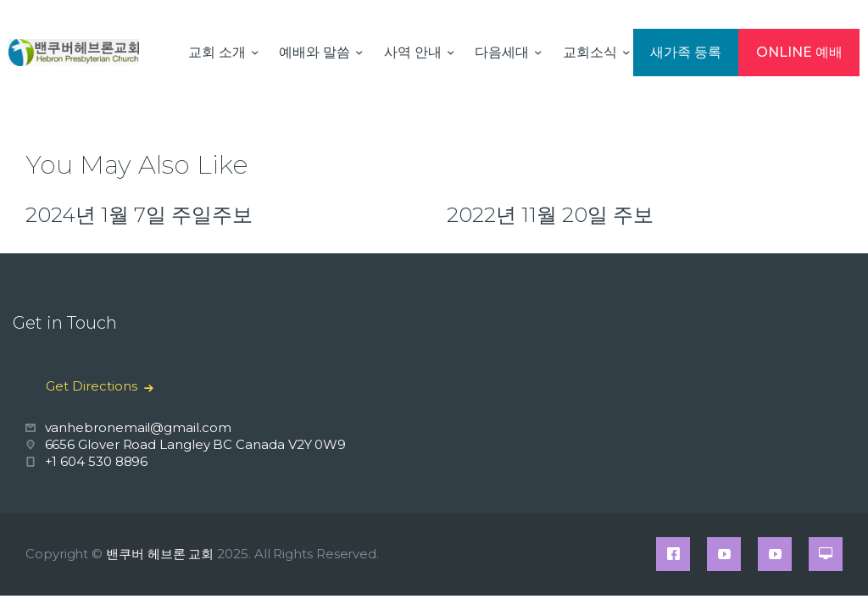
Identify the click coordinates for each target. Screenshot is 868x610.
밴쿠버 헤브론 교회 (160, 554)
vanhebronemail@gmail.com (138, 427)
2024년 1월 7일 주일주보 (139, 215)
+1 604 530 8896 (97, 461)
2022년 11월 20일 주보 (550, 215)
